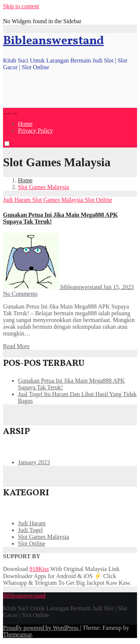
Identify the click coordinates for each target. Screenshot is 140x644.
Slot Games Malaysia (43, 187)
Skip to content (21, 6)
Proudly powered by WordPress (41, 628)
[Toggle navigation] (13, 113)
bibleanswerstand (53, 287)
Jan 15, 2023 (119, 287)
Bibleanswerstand (53, 41)
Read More (16, 346)
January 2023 (34, 462)
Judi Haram (18, 200)
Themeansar (17, 634)
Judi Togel (30, 530)
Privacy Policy (35, 130)
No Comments (20, 294)
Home (25, 124)
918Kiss (39, 569)
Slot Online (98, 200)
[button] (6, 113)
